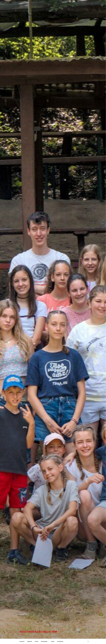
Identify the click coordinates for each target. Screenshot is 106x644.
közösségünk (45, 641)
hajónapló (30, 641)
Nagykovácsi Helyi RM (38, 632)
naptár (53, 641)
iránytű (36, 641)
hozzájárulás (60, 641)
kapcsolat (22, 641)
